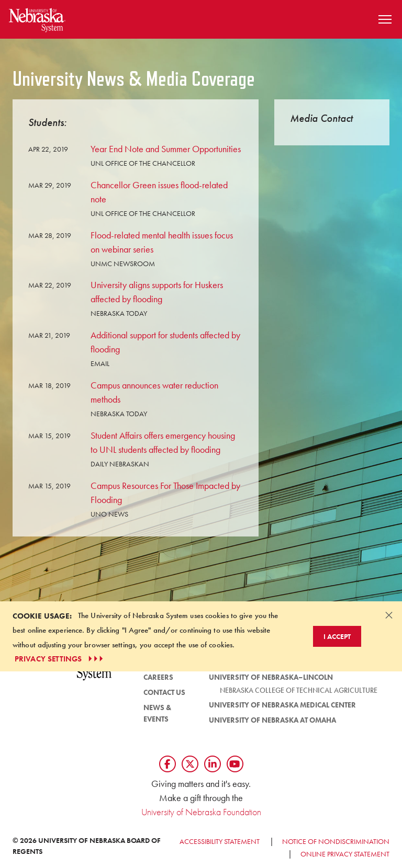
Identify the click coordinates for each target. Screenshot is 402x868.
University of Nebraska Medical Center (282, 705)
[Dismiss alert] (389, 615)
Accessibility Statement (220, 841)
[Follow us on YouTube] (235, 764)
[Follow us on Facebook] (167, 764)
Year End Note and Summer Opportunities (166, 149)
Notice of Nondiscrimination (336, 841)
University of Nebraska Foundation (201, 812)
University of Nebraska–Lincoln (271, 677)
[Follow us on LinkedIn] (213, 764)
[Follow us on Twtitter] (190, 764)
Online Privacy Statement (345, 854)
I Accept (337, 636)
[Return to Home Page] (37, 18)
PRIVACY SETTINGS (60, 659)
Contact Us (164, 692)
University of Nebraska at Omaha (272, 720)
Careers (158, 677)
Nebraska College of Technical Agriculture (299, 690)
